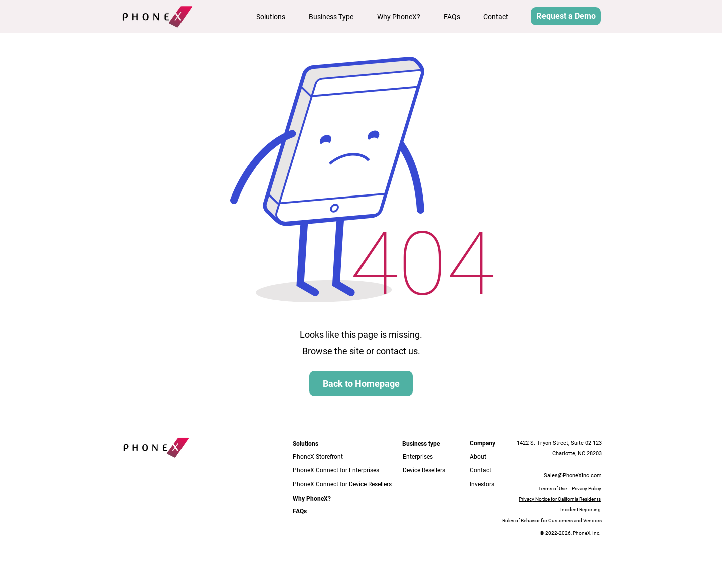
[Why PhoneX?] (312, 499)
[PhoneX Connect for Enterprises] (337, 470)
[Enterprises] (425, 457)
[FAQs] (302, 512)
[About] (485, 457)
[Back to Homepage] (361, 383)
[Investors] (489, 484)
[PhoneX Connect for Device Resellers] (344, 484)
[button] (275, 17)
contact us (397, 351)
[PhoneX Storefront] (330, 457)
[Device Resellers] (431, 470)
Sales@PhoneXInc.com (573, 475)
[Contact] (489, 470)
